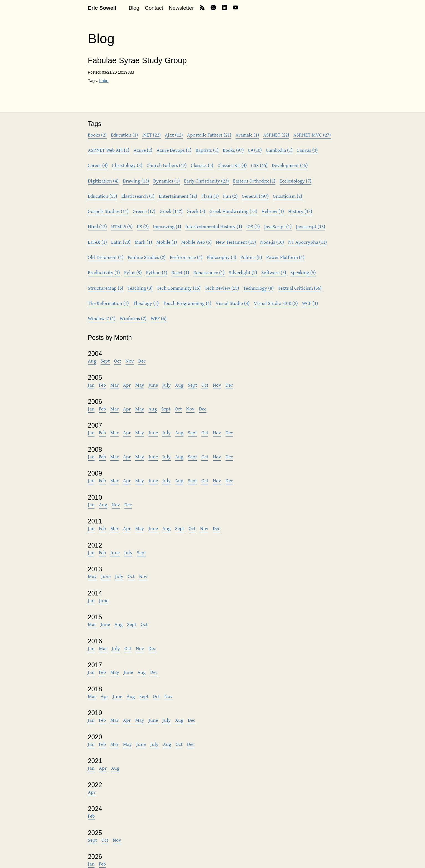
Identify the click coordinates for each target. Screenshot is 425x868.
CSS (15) (259, 165)
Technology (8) (258, 288)
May (140, 385)
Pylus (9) (133, 272)
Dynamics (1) (167, 181)
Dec (142, 361)
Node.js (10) (272, 242)
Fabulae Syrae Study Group (137, 61)
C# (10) (255, 150)
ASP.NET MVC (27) (312, 135)
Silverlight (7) (243, 272)
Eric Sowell (102, 8)
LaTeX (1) (97, 242)
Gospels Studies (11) (108, 211)
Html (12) (97, 226)
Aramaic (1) (247, 135)
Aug (92, 361)
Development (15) (290, 165)
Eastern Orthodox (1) (254, 181)
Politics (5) (251, 257)
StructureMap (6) (106, 288)
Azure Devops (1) (174, 150)
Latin (104, 80)
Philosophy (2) (222, 257)
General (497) (255, 196)
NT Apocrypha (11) (308, 242)
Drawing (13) (136, 181)
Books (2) (97, 135)
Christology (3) (127, 165)
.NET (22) (151, 135)
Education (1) (124, 135)
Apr (127, 385)
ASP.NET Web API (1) (109, 150)
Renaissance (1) (209, 272)
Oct (118, 361)
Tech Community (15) (179, 288)
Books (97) (233, 150)
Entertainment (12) (178, 196)
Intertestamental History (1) (214, 226)
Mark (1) (143, 242)
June (153, 385)
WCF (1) (310, 303)
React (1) (180, 272)
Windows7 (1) (102, 318)
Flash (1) (210, 196)
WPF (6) (159, 318)
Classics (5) (202, 165)
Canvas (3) (307, 150)
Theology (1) (146, 303)
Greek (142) (171, 211)
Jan (91, 385)
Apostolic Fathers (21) (209, 135)
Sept (105, 361)
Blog (134, 8)
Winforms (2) (133, 318)
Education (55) (103, 196)
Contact (154, 8)
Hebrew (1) (273, 211)
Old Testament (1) (106, 257)
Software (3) (274, 272)
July (167, 385)
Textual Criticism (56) (300, 288)
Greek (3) (196, 211)
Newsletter (181, 8)
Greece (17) (144, 211)
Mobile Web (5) (196, 242)
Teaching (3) (140, 288)
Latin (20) (121, 242)
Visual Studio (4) (233, 303)
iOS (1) (253, 226)
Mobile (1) (167, 242)
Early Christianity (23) (206, 181)
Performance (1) (186, 257)
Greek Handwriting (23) (233, 211)
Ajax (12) (174, 135)
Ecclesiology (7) (295, 181)
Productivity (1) (104, 272)
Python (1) (157, 272)
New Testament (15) (236, 242)
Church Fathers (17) (167, 165)
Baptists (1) (207, 150)
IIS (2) (143, 226)
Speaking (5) (303, 272)
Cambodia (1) (279, 150)
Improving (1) (167, 226)
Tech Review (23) (222, 288)
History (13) (300, 211)
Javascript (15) (311, 226)
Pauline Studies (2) (147, 257)
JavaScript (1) (278, 226)
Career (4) (98, 165)
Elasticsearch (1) (138, 196)
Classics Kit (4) (232, 165)
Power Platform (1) (285, 257)
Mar (114, 385)
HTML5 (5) (122, 226)
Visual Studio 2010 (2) (276, 303)
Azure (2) (143, 150)
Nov (130, 361)
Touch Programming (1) (187, 303)
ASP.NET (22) (276, 135)
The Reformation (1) (108, 303)
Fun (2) (230, 196)
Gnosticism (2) (288, 196)
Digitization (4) (103, 181)
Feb (102, 385)
